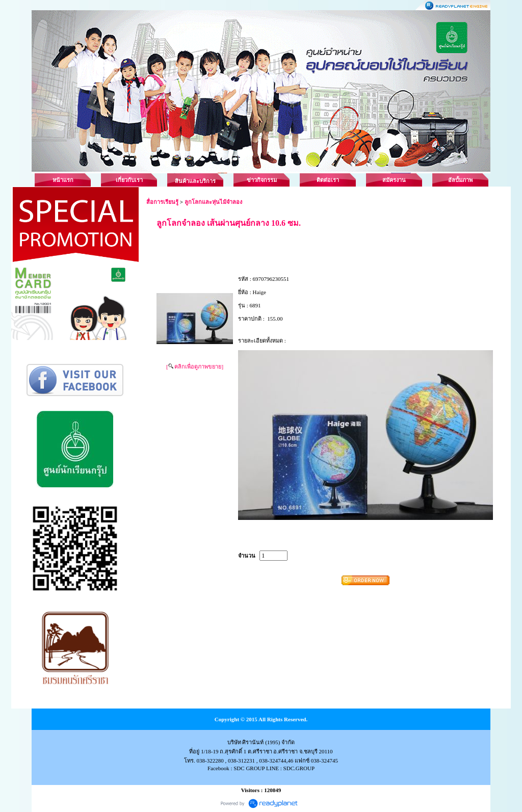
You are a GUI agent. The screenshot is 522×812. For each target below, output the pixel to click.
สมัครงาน (394, 180)
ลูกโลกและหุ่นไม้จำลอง (213, 202)
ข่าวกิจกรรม (262, 180)
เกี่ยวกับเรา (129, 180)
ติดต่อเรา (328, 180)
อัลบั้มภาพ (460, 180)
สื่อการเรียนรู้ (162, 202)
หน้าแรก (63, 180)
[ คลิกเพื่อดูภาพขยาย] (195, 366)
